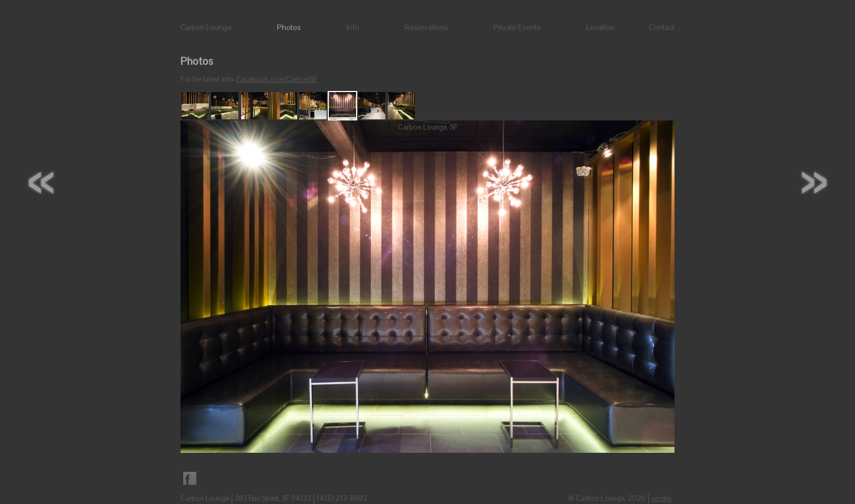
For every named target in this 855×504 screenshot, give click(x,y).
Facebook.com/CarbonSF (277, 79)
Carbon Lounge (206, 27)
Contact (662, 27)
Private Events (517, 27)
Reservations (426, 27)
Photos (289, 27)
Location (600, 27)
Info (353, 27)
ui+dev (662, 498)
